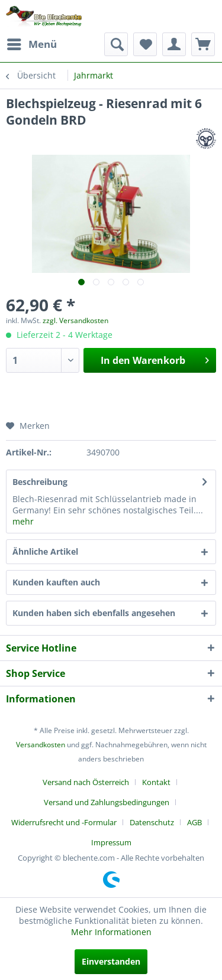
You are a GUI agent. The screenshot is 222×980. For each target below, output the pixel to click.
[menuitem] (31, 44)
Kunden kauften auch (56, 582)
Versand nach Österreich (86, 782)
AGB (194, 822)
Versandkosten (41, 745)
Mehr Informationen (111, 932)
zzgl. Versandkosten (75, 320)
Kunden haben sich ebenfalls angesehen (94, 613)
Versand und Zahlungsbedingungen (107, 802)
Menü (32, 43)
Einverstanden (111, 961)
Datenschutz (152, 822)
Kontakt (156, 782)
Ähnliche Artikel (45, 551)
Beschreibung (40, 482)
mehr (23, 521)
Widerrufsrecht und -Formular (64, 822)
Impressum (111, 842)
